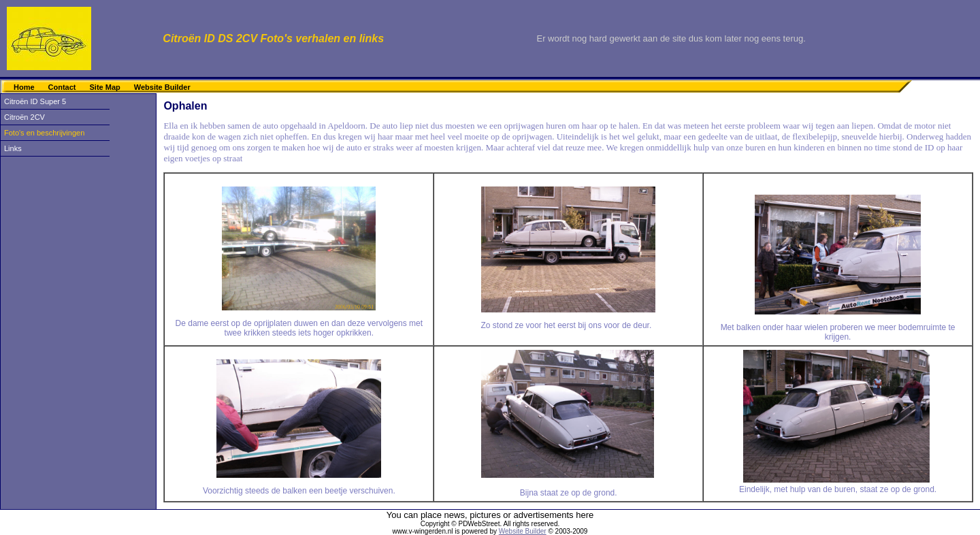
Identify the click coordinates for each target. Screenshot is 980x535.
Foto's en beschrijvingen (44, 133)
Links (13, 148)
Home (24, 87)
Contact (62, 87)
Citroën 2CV (24, 117)
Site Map (105, 87)
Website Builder (162, 87)
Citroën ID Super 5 (35, 101)
